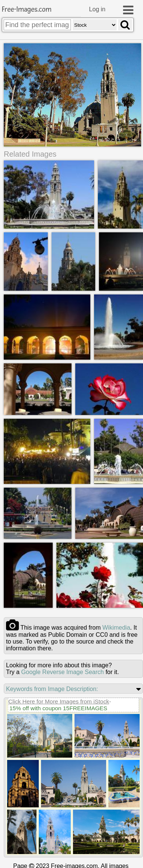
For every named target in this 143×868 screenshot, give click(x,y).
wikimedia (116, 627)
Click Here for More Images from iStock (59, 701)
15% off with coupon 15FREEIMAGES (58, 708)
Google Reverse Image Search (62, 672)
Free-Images (27, 10)
